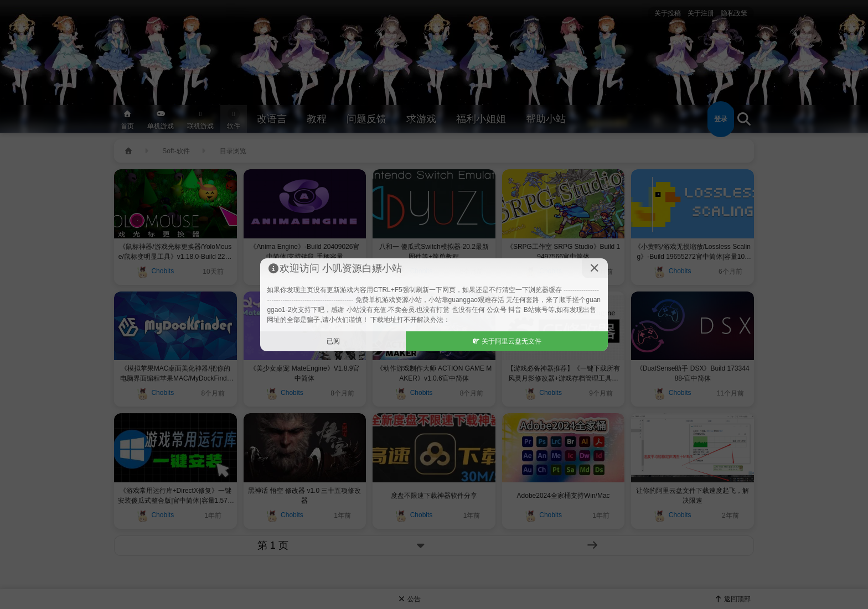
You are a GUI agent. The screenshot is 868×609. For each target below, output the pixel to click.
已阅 (333, 341)
